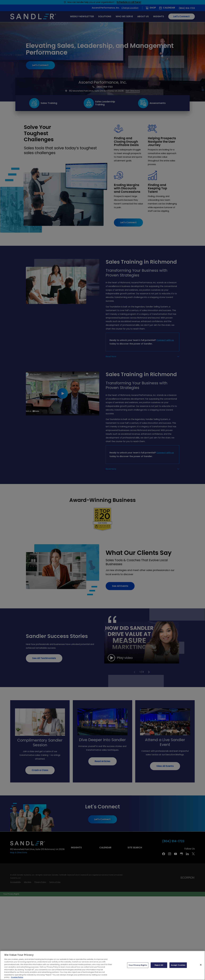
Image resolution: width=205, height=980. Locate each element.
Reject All (159, 965)
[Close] (201, 965)
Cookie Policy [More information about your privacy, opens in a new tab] (17, 977)
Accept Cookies (178, 965)
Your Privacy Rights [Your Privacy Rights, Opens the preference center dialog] (138, 965)
